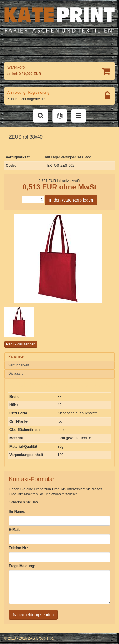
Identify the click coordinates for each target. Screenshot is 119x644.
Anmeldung (16, 93)
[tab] (59, 357)
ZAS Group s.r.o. (41, 638)
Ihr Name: (17, 512)
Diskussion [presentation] (17, 374)
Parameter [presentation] (17, 356)
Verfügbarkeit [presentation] (19, 365)
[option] (23, 322)
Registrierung (39, 93)
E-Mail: (15, 530)
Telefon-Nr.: (19, 548)
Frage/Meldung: (22, 566)
